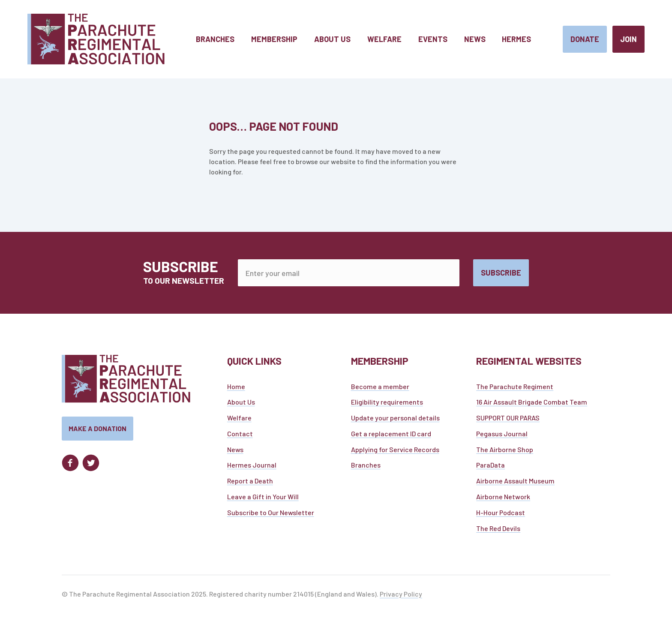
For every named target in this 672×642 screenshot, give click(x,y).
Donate (585, 39)
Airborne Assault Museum (515, 483)
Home (236, 388)
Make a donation (97, 431)
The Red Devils (498, 530)
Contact (240, 436)
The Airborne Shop (505, 451)
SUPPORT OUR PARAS (508, 420)
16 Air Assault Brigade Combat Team (532, 404)
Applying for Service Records (395, 451)
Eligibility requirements (387, 404)
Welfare (239, 420)
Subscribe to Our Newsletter (271, 514)
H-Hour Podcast (501, 514)
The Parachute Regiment (515, 388)
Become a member (380, 388)
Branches (366, 467)
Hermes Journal (252, 467)
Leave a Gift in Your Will (263, 499)
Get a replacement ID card (391, 436)
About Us (241, 404)
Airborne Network (503, 499)
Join (628, 39)
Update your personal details (395, 420)
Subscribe (501, 273)
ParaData (490, 467)
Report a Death (250, 483)
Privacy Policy (401, 596)
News (235, 451)
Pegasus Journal (502, 436)
